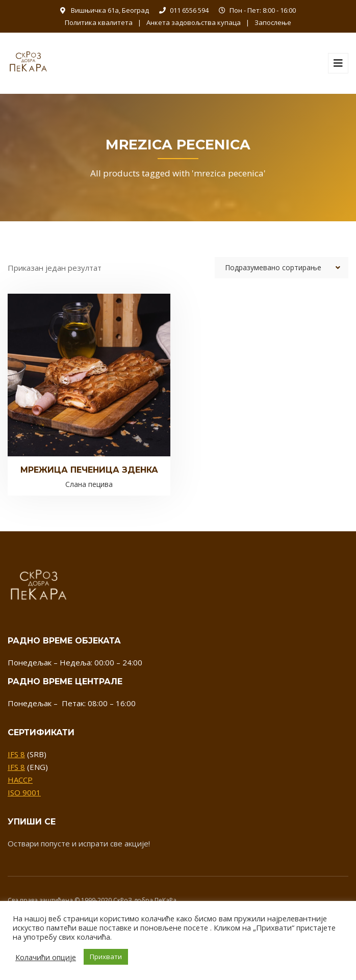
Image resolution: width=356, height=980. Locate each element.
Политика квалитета (99, 22)
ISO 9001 (24, 792)
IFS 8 (16, 754)
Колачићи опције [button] (46, 957)
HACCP (20, 780)
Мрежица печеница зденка (89, 470)
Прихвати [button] (106, 957)
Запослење (273, 22)
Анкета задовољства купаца (194, 22)
